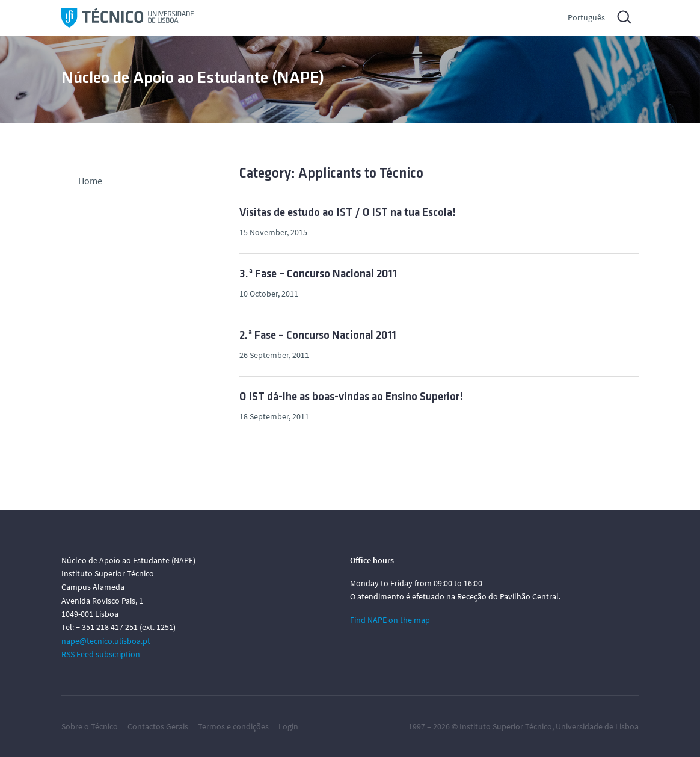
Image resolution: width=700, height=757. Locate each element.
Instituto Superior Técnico (506, 726)
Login (288, 726)
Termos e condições (233, 726)
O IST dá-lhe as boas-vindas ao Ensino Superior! (351, 397)
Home (90, 181)
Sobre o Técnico (90, 726)
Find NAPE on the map (390, 620)
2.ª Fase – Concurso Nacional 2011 (318, 336)
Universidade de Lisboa (597, 726)
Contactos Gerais (158, 726)
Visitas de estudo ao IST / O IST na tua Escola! (348, 213)
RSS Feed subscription (101, 654)
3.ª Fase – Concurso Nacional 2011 (318, 275)
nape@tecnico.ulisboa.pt (106, 641)
